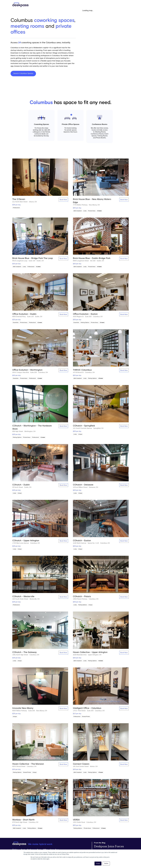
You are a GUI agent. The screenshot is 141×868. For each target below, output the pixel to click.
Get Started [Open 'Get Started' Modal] (102, 5)
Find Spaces (46, 5)
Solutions (61, 5)
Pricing (74, 5)
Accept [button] (98, 864)
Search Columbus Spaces (23, 74)
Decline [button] (106, 864)
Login (124, 5)
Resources (86, 5)
